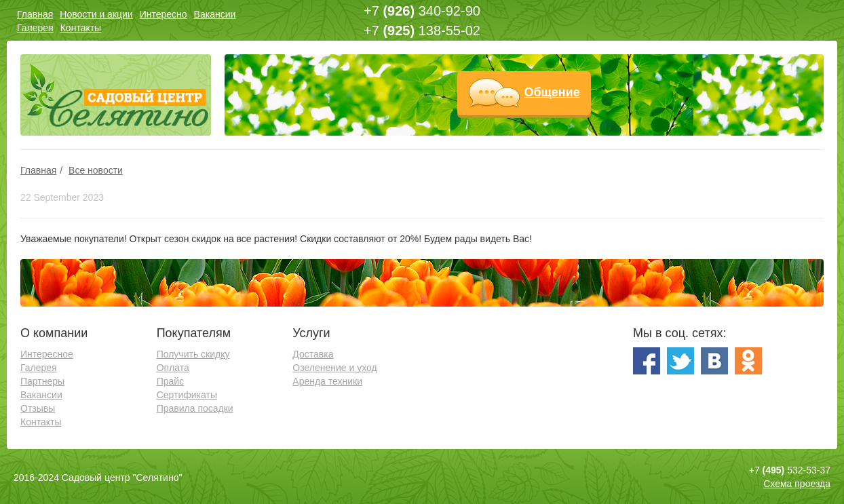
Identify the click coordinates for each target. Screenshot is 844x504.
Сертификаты (187, 395)
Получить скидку (193, 354)
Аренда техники (327, 381)
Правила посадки (195, 408)
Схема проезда (797, 484)
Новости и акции (96, 14)
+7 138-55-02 (422, 31)
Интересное (47, 354)
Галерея (35, 28)
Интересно (164, 14)
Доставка (313, 354)
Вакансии (215, 14)
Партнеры (42, 381)
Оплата (173, 368)
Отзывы (38, 408)
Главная (35, 14)
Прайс (170, 381)
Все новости (96, 170)
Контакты (81, 28)
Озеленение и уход (334, 368)
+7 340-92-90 (422, 11)
